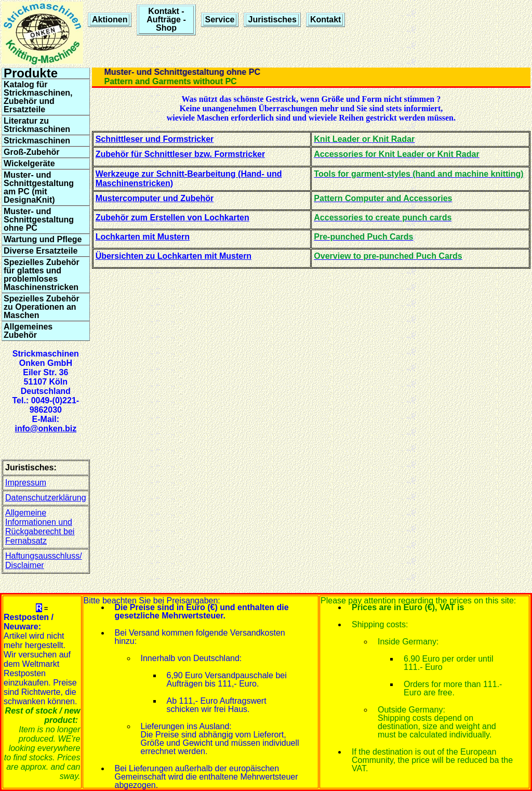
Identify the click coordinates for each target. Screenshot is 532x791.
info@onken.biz (45, 429)
